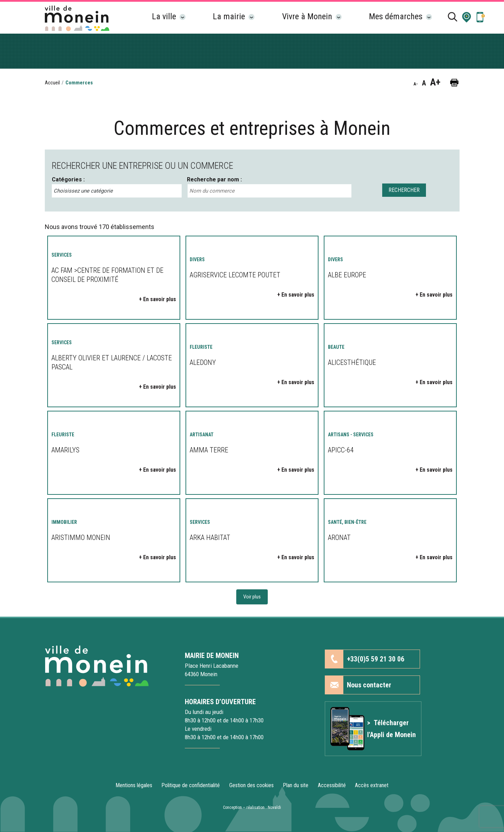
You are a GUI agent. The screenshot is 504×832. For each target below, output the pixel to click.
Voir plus (252, 597)
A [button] (424, 83)
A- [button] (416, 84)
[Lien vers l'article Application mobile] (373, 729)
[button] (467, 17)
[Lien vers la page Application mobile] (481, 17)
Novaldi (274, 807)
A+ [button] (435, 82)
